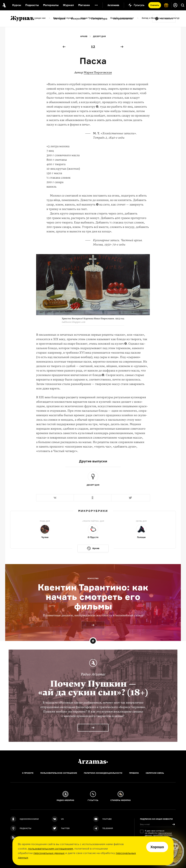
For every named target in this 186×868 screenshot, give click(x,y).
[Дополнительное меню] (96, 5)
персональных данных (49, 853)
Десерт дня (99, 36)
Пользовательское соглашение (59, 773)
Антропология (123, 19)
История (60, 19)
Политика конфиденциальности (103, 773)
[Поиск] (183, 5)
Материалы (51, 5)
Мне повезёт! (166, 19)
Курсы (17, 5)
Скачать (155, 5)
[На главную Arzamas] (4, 5)
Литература (99, 19)
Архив (84, 36)
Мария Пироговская (98, 72)
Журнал (68, 5)
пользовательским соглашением (51, 849)
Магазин (84, 5)
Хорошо (157, 847)
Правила (134, 773)
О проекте (28, 773)
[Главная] (93, 761)
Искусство (78, 19)
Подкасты (32, 5)
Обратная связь (155, 773)
